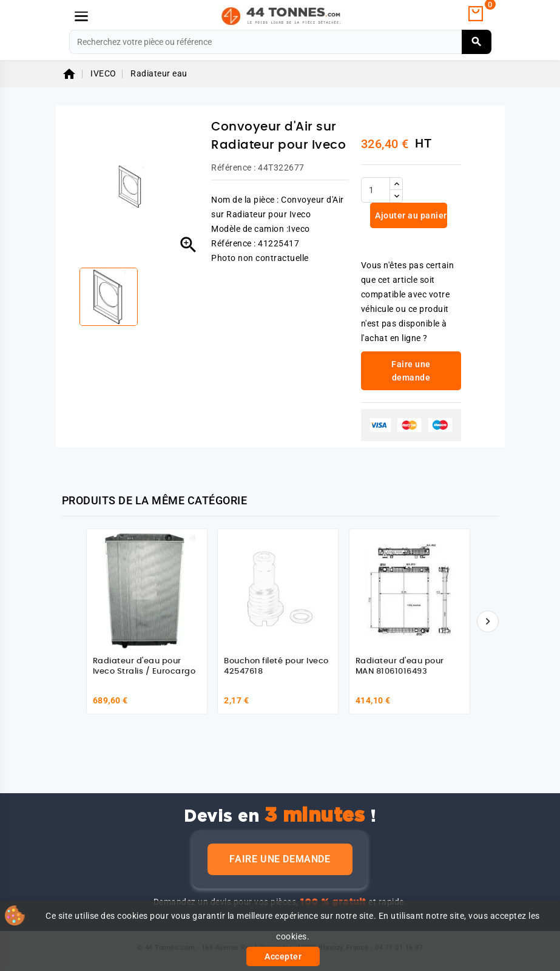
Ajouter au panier (410, 215)
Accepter (283, 956)
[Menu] (81, 16)
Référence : (234, 167)
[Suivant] (488, 621)
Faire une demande (280, 859)
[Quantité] (376, 190)
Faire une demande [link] (411, 371)
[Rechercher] (280, 42)
